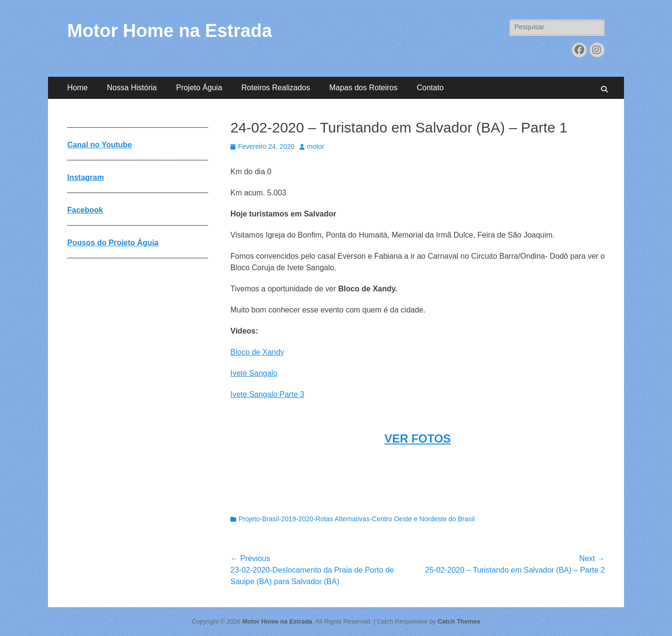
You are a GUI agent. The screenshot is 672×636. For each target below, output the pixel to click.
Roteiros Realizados (276, 88)
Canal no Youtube (100, 145)
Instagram (85, 177)
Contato (430, 88)
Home (78, 88)
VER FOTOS (418, 438)
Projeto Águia (199, 88)
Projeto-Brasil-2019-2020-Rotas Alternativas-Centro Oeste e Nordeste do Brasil (357, 519)
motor (316, 146)
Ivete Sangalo (254, 373)
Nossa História (132, 88)
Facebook (85, 210)
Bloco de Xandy (257, 352)
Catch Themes (459, 621)
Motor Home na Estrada (170, 31)
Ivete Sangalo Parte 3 (267, 394)
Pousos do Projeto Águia (113, 243)
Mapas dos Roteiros (363, 88)
